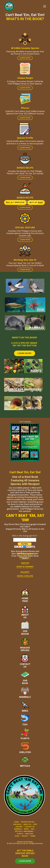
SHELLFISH (25, 752)
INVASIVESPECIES (25, 649)
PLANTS (25, 738)
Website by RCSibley (25, 842)
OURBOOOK (25, 633)
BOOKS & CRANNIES (25, 567)
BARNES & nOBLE (25, 554)
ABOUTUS (25, 616)
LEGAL (17, 836)
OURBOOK (25, 682)
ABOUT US (27, 824)
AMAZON (25, 563)
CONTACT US (29, 827)
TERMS (33, 836)
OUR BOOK (17, 824)
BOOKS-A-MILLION (25, 576)
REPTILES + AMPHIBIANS (24, 831)
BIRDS (25, 711)
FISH (25, 724)
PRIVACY (25, 836)
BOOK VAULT (25, 557)
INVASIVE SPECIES (28, 822)
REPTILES (25, 766)
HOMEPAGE (25, 600)
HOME (16, 822)
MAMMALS (25, 697)
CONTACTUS (25, 665)
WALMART (25, 572)
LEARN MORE (25, 58)
